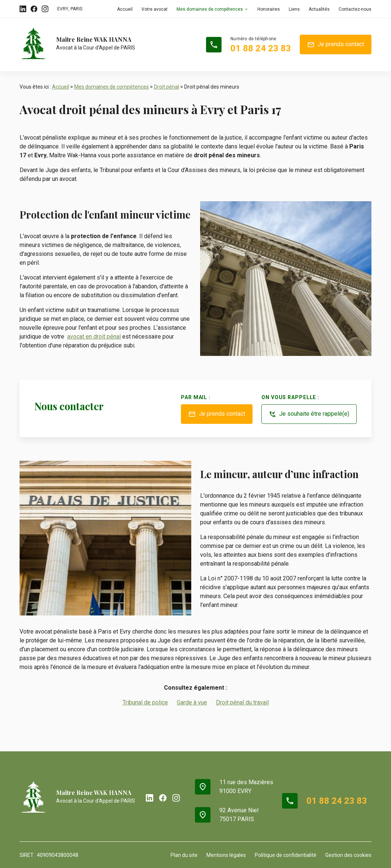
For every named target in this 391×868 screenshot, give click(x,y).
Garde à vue (192, 702)
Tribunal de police (145, 702)
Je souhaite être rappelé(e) (309, 414)
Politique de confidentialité (286, 855)
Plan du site (184, 855)
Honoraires (269, 9)
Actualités (319, 9)
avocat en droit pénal (94, 337)
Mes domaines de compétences (210, 9)
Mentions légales (226, 855)
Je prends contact (336, 45)
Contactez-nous (355, 9)
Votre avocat (155, 9)
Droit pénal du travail (242, 702)
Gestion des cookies (348, 855)
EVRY (63, 9)
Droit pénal (167, 87)
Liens (294, 9)
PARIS (76, 9)
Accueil (125, 9)
